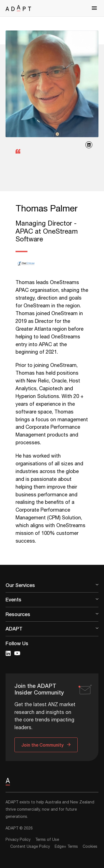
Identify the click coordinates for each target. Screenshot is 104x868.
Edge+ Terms (66, 847)
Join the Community (42, 745)
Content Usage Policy (30, 847)
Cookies (90, 847)
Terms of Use (47, 840)
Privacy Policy (18, 840)
